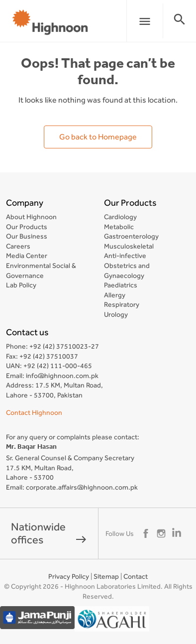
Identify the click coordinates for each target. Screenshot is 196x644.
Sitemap (106, 576)
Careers (18, 246)
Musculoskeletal (129, 246)
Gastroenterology (131, 236)
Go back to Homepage (98, 137)
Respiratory (122, 304)
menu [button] (145, 21)
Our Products (27, 227)
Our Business (27, 236)
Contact (136, 576)
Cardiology (120, 217)
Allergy (115, 295)
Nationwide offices (49, 533)
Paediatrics (121, 285)
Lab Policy (21, 285)
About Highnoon (31, 217)
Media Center (27, 256)
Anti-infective (125, 256)
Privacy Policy (69, 576)
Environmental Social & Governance (41, 270)
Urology (116, 314)
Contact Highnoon (34, 412)
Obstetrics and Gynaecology (127, 270)
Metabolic (119, 227)
